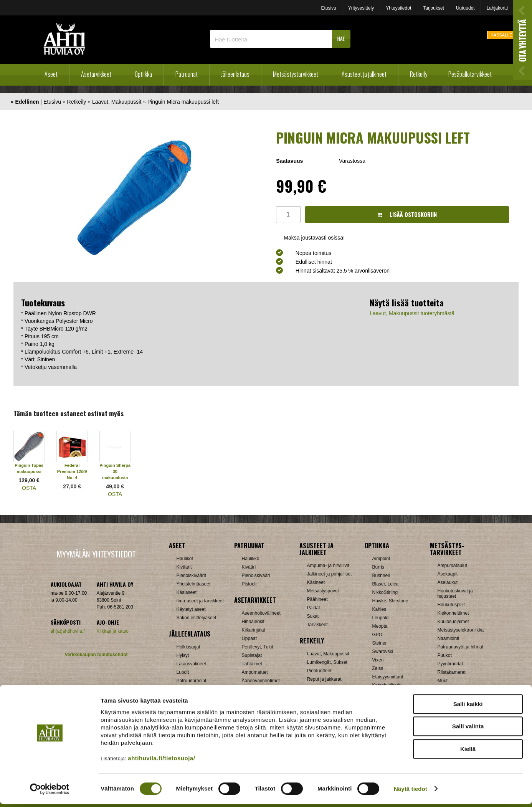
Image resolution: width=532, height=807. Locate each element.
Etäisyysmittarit (388, 677)
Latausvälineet (191, 664)
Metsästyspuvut (323, 591)
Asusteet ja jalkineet (364, 74)
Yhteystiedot (398, 8)
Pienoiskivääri (256, 575)
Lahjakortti (497, 8)
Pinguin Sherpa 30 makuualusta (115, 471)
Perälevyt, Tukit (258, 647)
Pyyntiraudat (450, 664)
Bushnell (381, 575)
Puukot (445, 655)
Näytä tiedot (411, 792)
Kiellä (468, 752)
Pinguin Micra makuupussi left (183, 102)
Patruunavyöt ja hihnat (460, 647)
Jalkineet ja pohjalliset (330, 574)
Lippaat (249, 638)
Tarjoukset (434, 8)
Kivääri (249, 567)
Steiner (380, 643)
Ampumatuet (255, 672)
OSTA (29, 488)
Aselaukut (448, 582)
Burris (378, 567)
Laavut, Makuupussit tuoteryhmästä (412, 313)
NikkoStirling (385, 592)
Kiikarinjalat (254, 630)
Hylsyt (183, 655)
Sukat (313, 616)
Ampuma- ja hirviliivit (328, 566)
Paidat (314, 608)
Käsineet (316, 582)
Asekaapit (448, 574)
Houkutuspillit (451, 605)
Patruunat (187, 74)
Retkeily (419, 74)
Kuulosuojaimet (453, 622)
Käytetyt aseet (191, 609)
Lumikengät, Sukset (327, 662)
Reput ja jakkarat (324, 679)
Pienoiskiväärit (191, 575)
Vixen (378, 660)
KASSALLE (501, 35)
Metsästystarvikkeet (296, 74)
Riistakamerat (452, 672)
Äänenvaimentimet (261, 681)
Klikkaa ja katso (113, 631)
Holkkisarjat (188, 647)
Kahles (379, 609)
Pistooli (249, 584)
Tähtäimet (252, 664)
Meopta (380, 626)
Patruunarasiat (192, 681)
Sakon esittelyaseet (197, 618)
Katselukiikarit (387, 685)
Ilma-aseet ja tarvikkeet (200, 601)
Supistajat (252, 655)
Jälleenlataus (235, 74)
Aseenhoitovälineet (261, 613)
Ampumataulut (452, 566)
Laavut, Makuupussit (117, 102)
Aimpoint (381, 559)
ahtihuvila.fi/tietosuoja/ (161, 761)
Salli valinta (468, 730)
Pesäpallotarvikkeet (470, 74)
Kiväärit (184, 567)
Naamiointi (449, 638)
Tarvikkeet (317, 625)
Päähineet (317, 599)
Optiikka (143, 74)
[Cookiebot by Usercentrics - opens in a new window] (50, 792)
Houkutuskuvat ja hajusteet (455, 594)
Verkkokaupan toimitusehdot (96, 655)
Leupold (381, 618)
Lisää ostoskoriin (407, 214)
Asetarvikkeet (96, 74)
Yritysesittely (361, 8)
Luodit (183, 672)
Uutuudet (465, 8)
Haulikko (251, 559)
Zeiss (378, 668)
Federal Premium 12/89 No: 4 (72, 471)
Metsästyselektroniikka (461, 630)
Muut (443, 681)
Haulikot (185, 559)
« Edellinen (25, 102)
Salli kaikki (468, 707)
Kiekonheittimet (453, 613)
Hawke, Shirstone (390, 601)
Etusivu (328, 8)
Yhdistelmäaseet (194, 584)
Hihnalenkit (253, 622)
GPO (378, 635)
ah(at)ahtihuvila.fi (68, 631)
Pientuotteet (319, 671)
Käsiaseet (187, 592)
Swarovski (383, 652)
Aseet (51, 74)
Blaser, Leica (386, 584)
